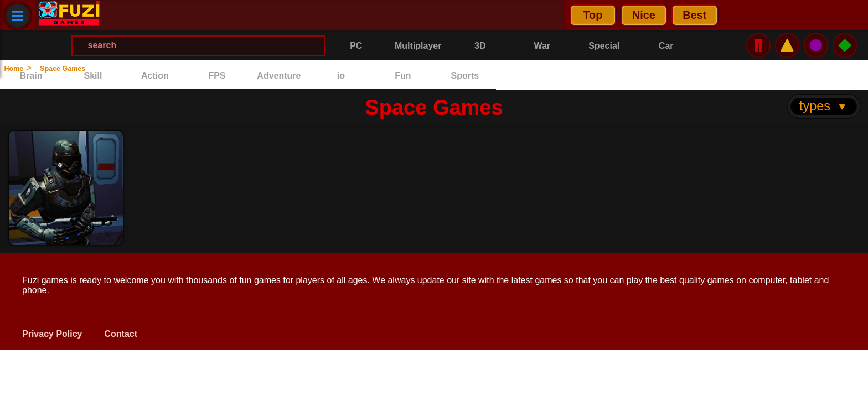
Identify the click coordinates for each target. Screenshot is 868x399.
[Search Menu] (461, 15)
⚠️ (787, 15)
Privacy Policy (52, 305)
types (823, 76)
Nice (184, 15)
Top (133, 15)
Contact (121, 305)
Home (20, 68)
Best (235, 15)
